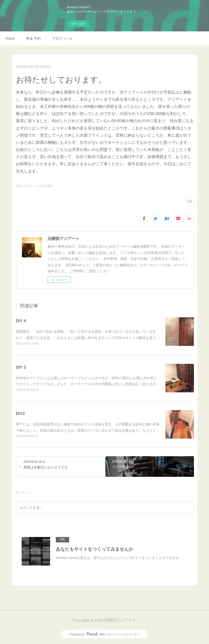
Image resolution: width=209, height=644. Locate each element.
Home (10, 39)
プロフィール (62, 39)
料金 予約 (33, 39)
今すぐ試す (78, 24)
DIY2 (20, 413)
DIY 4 (21, 321)
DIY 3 (21, 367)
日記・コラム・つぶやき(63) (34, 186)
